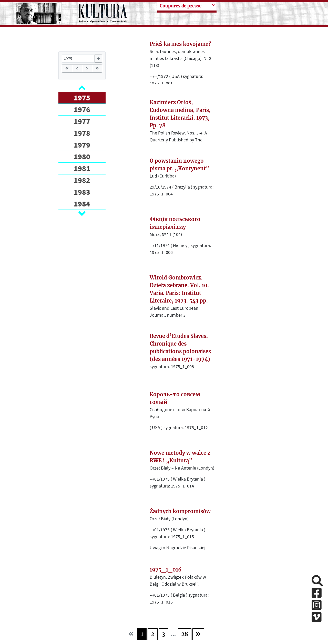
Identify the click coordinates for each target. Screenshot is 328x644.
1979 (82, 145)
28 (185, 634)
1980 (82, 157)
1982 (82, 180)
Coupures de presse (181, 6)
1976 (82, 109)
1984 (82, 204)
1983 (82, 192)
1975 (82, 98)
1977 (82, 121)
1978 (82, 133)
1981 (82, 168)
